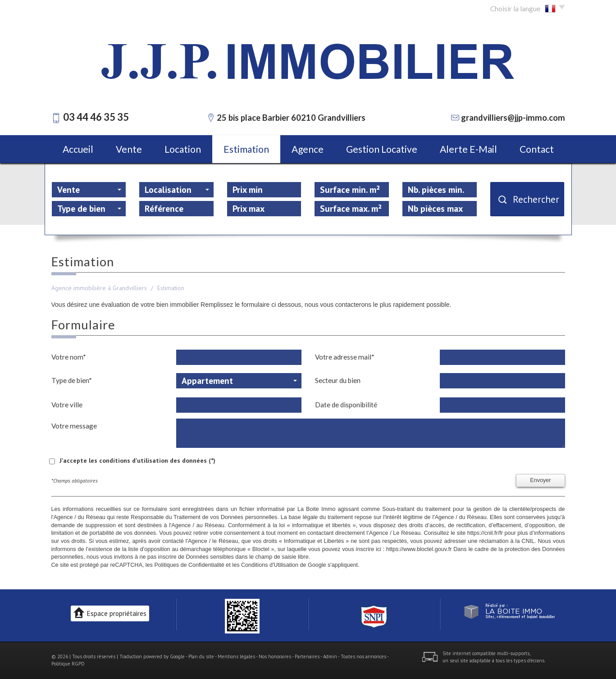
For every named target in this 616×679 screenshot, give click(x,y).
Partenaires (307, 656)
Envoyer (540, 480)
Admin (330, 656)
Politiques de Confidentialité (189, 565)
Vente (129, 149)
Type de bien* (72, 380)
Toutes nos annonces (363, 656)
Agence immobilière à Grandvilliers (99, 288)
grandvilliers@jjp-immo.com (513, 118)
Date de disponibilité (346, 405)
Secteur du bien (338, 380)
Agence (308, 149)
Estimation (246, 149)
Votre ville (67, 405)
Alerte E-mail (468, 149)
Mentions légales (236, 656)
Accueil (78, 149)
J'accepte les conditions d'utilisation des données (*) (137, 460)
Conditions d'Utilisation (270, 565)
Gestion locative (382, 149)
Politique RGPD (68, 664)
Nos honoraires (275, 656)
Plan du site (201, 656)
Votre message (74, 426)
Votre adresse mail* (345, 357)
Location (183, 149)
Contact (537, 149)
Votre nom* (69, 357)
